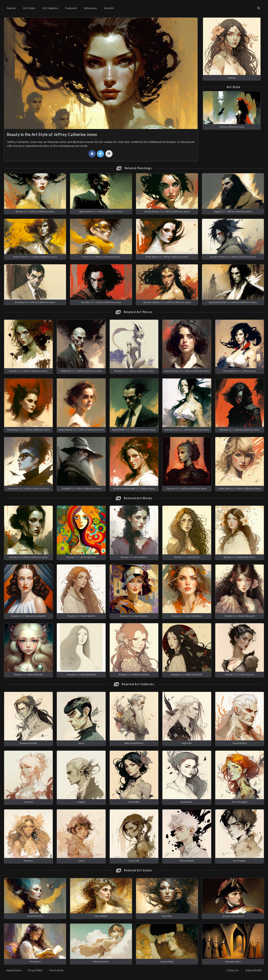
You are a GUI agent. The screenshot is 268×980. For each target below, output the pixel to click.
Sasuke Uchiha (217, 257)
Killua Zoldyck (187, 861)
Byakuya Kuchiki (217, 302)
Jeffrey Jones (249, 371)
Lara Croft (134, 861)
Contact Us (233, 970)
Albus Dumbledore (134, 743)
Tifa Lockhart (230, 371)
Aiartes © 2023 (253, 970)
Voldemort (66, 371)
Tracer (85, 257)
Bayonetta (13, 488)
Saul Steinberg (88, 674)
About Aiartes (14, 970)
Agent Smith (85, 211)
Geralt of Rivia (240, 743)
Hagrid (217, 211)
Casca (81, 861)
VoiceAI (109, 8)
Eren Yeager (239, 861)
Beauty (232, 78)
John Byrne (194, 557)
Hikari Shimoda (35, 674)
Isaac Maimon (141, 616)
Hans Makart (101, 916)
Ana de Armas (151, 211)
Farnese (171, 488)
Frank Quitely (88, 616)
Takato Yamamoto (194, 674)
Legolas (81, 802)
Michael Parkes (101, 962)
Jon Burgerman (88, 557)
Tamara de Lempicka (35, 616)
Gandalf (66, 488)
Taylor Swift (224, 488)
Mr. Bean (20, 302)
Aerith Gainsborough (124, 488)
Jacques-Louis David (233, 916)
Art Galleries (50, 8)
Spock (81, 743)
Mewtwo (118, 371)
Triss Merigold (240, 802)
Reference (90, 8)
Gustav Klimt (167, 962)
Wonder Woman (152, 302)
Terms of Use (56, 970)
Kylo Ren (85, 302)
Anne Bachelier (35, 916)
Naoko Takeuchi (246, 616)
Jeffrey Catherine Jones (232, 127)
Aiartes (11, 8)
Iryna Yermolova (193, 616)
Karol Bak (167, 916)
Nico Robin (134, 802)
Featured (71, 8)
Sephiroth (187, 743)
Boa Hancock (171, 430)
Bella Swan (151, 257)
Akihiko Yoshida (141, 674)
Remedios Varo (233, 962)
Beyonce (28, 861)
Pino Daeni (35, 962)
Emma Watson (66, 430)
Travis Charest (246, 674)
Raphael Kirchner (246, 557)
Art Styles (29, 8)
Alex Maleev (141, 557)
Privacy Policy (35, 970)
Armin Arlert (20, 257)
